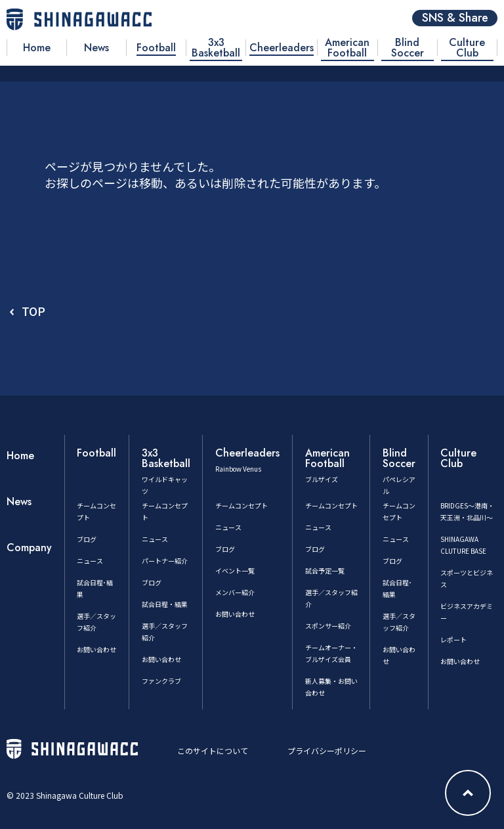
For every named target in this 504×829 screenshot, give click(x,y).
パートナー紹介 (165, 561)
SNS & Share (455, 18)
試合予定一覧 (325, 571)
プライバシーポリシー (327, 751)
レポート (453, 639)
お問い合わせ (96, 649)
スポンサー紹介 (328, 626)
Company (29, 548)
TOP (33, 311)
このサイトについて (213, 751)
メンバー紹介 (235, 592)
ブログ (87, 539)
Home (20, 456)
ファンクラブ (161, 681)
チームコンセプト (241, 505)
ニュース (90, 561)
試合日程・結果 (165, 604)
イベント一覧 (235, 571)
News (19, 502)
